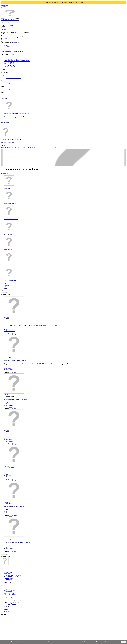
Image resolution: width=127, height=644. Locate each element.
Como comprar (8, 580)
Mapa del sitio (8, 582)
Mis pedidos (7, 589)
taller (55, 148)
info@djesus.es (12, 604)
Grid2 (5, 288)
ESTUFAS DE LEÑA (10, 64)
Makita (3, 148)
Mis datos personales (9, 593)
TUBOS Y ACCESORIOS (11, 67)
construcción (39, 148)
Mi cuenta (3, 586)
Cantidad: (6, 334)
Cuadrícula (7, 285)
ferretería (21, 148)
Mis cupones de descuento (11, 595)
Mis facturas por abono (10, 590)
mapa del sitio (8, 47)
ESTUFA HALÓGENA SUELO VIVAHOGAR (15, 322)
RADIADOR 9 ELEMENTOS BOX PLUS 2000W (15, 399)
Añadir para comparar (10, 331)
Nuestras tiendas (5, 125)
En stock (9, 84)
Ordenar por (4, 291)
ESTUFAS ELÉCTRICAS (11, 59)
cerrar (124, 642)
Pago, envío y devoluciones (11, 577)
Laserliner (51, 148)
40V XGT (7, 148)
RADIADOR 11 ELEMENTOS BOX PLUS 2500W (16, 435)
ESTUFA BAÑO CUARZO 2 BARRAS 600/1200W (16, 361)
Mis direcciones (8, 592)
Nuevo (8, 95)
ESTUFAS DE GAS (9, 58)
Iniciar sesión (4, 5)
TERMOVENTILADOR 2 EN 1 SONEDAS (14, 507)
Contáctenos (4, 7)
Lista (5, 287)
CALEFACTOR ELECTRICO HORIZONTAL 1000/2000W (18, 543)
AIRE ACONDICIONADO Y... (11, 219)
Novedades (4, 98)
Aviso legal (7, 574)
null (8, 89)
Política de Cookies (9, 578)
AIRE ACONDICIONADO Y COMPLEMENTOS (17, 61)
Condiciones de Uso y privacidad (12, 575)
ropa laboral (45, 148)
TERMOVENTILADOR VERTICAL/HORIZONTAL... (17, 471)
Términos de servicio (9, 581)
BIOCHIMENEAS (9, 62)
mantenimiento (14, 148)
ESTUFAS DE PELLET (10, 65)
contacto (6, 45)
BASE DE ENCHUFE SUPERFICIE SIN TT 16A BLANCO (18, 114)
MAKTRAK (32, 148)
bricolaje (26, 148)
